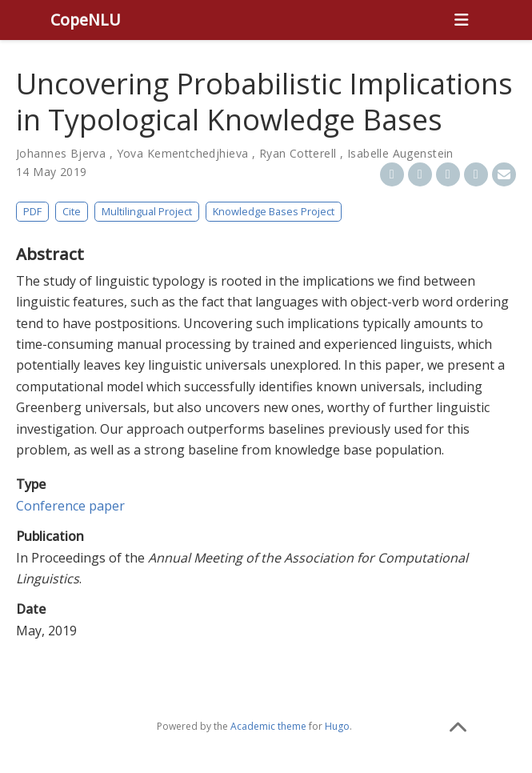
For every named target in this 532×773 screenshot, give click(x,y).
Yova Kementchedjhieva (183, 153)
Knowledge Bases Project (274, 211)
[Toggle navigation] (462, 20)
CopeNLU (86, 20)
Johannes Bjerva (61, 153)
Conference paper (70, 506)
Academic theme (268, 726)
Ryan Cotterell (298, 153)
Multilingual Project (147, 211)
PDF (32, 211)
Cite (72, 211)
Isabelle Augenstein (400, 153)
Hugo (337, 726)
